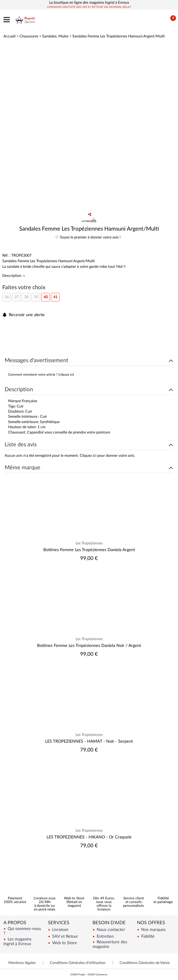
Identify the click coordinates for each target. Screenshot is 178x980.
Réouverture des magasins (110, 944)
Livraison (60, 930)
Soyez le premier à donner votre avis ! (88, 237)
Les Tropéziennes (89, 543)
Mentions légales (22, 963)
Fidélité (147, 936)
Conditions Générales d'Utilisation (78, 963)
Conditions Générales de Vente (145, 963)
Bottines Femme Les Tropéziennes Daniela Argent (89, 550)
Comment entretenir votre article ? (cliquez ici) (41, 375)
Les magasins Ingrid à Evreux (17, 942)
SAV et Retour (65, 936)
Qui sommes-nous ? (22, 931)
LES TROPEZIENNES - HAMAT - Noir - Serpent (89, 742)
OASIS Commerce (98, 975)
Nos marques (153, 930)
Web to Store (64, 943)
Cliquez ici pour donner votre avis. (107, 456)
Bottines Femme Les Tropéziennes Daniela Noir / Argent (89, 646)
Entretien (105, 936)
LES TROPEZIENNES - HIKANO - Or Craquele (89, 837)
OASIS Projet (78, 975)
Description (12, 276)
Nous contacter (110, 930)
